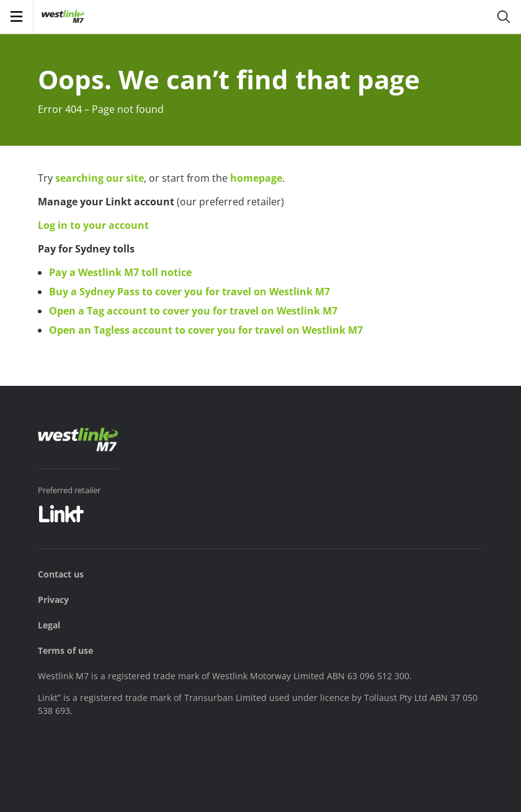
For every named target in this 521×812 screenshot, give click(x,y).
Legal (49, 625)
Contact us (61, 574)
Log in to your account (93, 225)
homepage (256, 178)
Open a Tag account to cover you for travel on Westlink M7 (193, 311)
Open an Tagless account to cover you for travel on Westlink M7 (206, 330)
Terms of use (65, 650)
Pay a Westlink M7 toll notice (120, 272)
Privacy (53, 600)
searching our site (100, 178)
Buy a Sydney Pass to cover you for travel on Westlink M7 (189, 292)
